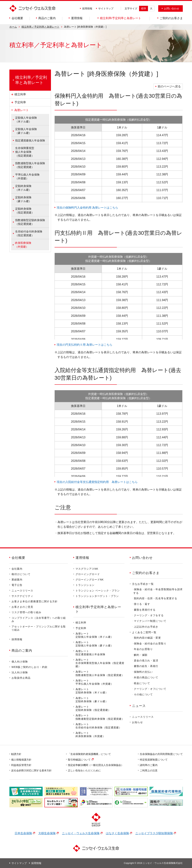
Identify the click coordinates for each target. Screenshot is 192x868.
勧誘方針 (16, 754)
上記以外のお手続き (146, 627)
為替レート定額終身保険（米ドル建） (92, 691)
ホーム (13, 27)
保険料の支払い (143, 672)
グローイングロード (88, 574)
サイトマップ (106, 8)
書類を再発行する (145, 610)
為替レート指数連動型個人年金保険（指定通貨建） (100, 673)
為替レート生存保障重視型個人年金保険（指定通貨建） (100, 663)
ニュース (139, 706)
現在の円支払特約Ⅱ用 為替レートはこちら (85, 345)
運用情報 (82, 558)
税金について (142, 683)
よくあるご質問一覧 (144, 632)
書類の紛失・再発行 (146, 666)
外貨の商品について (146, 677)
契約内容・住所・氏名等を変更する (156, 598)
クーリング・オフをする (149, 615)
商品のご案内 (22, 651)
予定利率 (81, 628)
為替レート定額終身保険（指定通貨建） (93, 708)
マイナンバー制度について (150, 621)
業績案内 (17, 580)
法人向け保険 (20, 672)
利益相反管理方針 (21, 765)
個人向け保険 (20, 662)
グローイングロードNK (90, 580)
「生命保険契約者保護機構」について (90, 754)
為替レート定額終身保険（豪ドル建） (92, 700)
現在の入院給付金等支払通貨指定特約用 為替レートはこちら (97, 482)
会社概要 (18, 558)
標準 (144, 8)
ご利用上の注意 (149, 770)
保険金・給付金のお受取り (150, 644)
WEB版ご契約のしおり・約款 (30, 667)
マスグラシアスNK (87, 569)
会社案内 (17, 569)
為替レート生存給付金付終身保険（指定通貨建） (99, 726)
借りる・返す (142, 604)
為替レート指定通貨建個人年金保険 (90, 653)
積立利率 (81, 623)
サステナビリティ (22, 596)
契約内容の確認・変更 (147, 638)
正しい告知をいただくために (85, 770)
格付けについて (21, 574)
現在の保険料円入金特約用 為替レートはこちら (87, 208)
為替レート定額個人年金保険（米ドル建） (94, 635)
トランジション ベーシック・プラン (98, 591)
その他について (143, 694)
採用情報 (87, 8)
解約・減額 (141, 655)
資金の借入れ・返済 (146, 660)
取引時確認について (79, 760)
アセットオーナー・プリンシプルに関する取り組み (39, 628)
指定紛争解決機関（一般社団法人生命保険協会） (96, 765)
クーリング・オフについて (150, 689)
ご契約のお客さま (146, 573)
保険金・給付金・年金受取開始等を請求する (158, 591)
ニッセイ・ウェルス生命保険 (81, 833)
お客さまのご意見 (22, 607)
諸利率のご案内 (149, 765)
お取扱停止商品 (21, 678)
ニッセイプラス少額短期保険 (154, 833)
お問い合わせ (142, 558)
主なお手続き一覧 (143, 584)
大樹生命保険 (47, 833)
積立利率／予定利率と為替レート (40, 27)
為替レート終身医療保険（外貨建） (90, 735)
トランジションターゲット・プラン (97, 596)
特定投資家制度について (154, 760)
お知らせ (137, 722)
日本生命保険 (23, 833)
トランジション (85, 585)
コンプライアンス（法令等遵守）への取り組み (39, 619)
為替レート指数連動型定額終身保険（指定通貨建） (100, 717)
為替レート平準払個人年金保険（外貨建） (94, 682)
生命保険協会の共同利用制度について (161, 754)
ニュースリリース (22, 591)
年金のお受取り (143, 649)
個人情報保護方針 (21, 760)
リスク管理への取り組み (26, 612)
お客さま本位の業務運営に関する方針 (35, 601)
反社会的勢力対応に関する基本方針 (32, 770)
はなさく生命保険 (117, 833)
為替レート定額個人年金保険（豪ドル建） (94, 644)
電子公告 (17, 585)
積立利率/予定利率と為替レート (98, 609)
